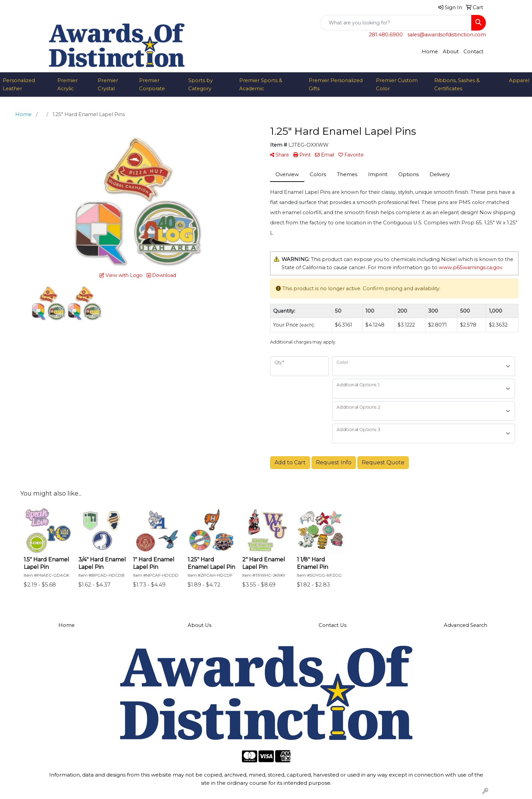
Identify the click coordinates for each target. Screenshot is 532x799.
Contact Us (332, 625)
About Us (199, 625)
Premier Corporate (152, 85)
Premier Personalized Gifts (336, 85)
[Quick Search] (396, 23)
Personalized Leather (19, 85)
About (451, 52)
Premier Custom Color (397, 85)
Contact (473, 52)
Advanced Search (465, 625)
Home (430, 52)
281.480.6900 (386, 35)
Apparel (519, 80)
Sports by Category (201, 85)
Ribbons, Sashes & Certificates (457, 85)
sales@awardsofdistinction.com (447, 35)
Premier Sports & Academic (261, 85)
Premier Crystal (108, 85)
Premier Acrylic (68, 85)
